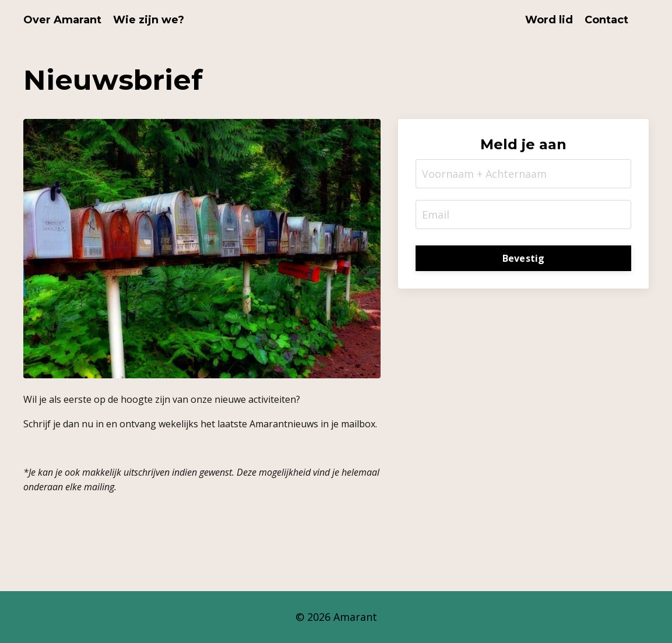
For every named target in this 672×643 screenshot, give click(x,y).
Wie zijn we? (149, 20)
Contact (606, 20)
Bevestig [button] (524, 258)
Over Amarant (62, 20)
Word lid (549, 20)
